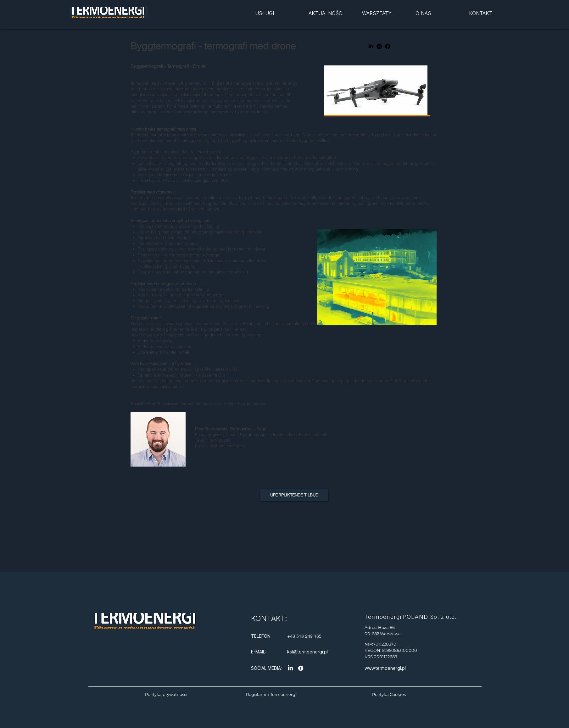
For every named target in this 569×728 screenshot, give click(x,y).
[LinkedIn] (371, 46)
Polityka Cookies (389, 694)
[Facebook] (388, 46)
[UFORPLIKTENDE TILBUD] (294, 495)
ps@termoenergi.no (227, 446)
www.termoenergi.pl (385, 668)
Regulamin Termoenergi (271, 694)
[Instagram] (379, 46)
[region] (280, 18)
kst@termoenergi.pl (307, 652)
